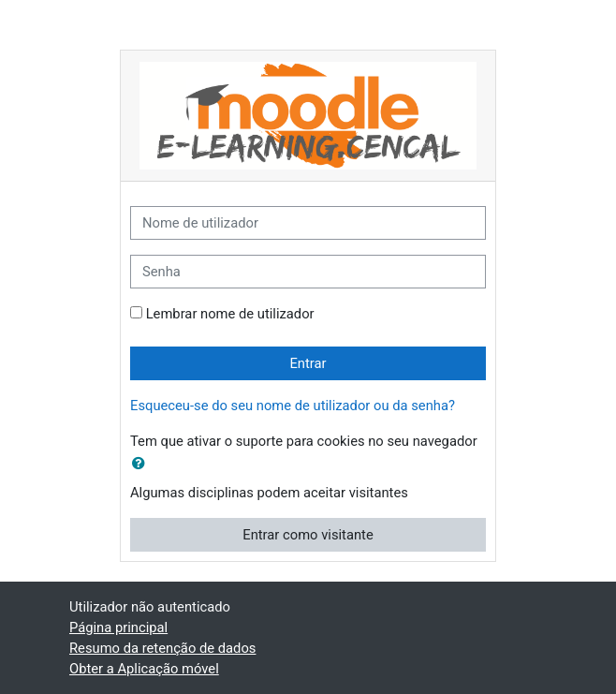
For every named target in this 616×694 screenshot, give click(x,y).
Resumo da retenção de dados (162, 648)
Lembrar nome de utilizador (230, 314)
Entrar (308, 363)
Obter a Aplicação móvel (144, 669)
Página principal (118, 628)
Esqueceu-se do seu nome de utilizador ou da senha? (293, 406)
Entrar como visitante (308, 535)
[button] (142, 464)
